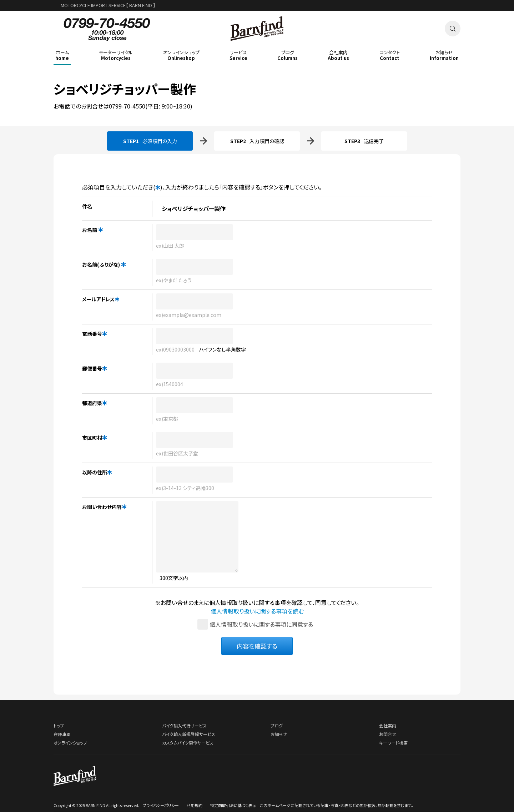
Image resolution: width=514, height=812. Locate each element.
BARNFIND (257, 46)
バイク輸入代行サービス (184, 725)
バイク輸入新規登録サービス (189, 734)
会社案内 (388, 725)
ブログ (277, 725)
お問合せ (388, 734)
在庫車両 (62, 734)
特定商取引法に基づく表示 (233, 805)
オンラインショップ (70, 743)
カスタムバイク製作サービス (188, 743)
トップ (59, 725)
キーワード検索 (393, 743)
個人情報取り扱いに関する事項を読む (257, 611)
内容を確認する (257, 646)
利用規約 (195, 805)
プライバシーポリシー (161, 805)
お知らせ (279, 734)
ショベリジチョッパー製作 (125, 89)
